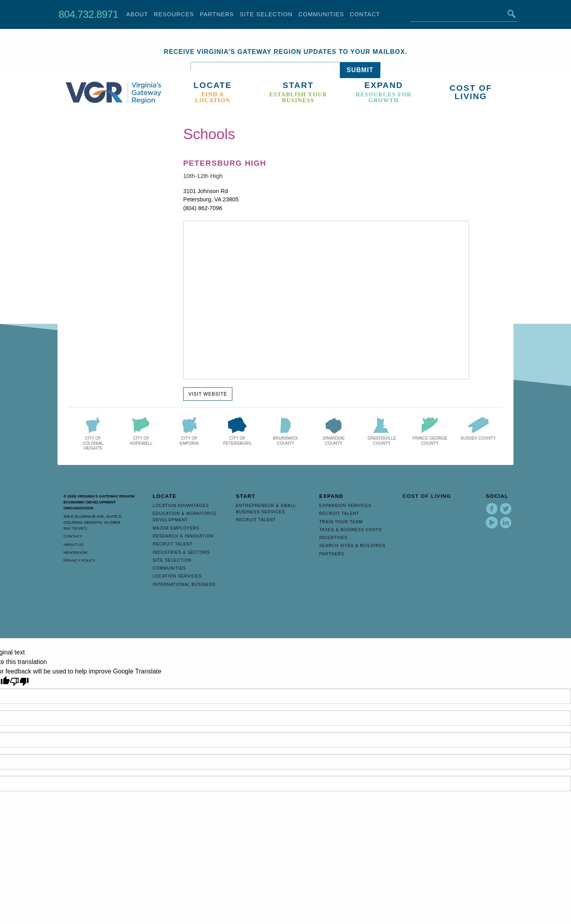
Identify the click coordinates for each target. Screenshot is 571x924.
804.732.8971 (88, 14)
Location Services (177, 576)
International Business (184, 584)
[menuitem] (215, 93)
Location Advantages (181, 506)
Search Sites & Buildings (352, 546)
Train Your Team (341, 522)
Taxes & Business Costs (351, 530)
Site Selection (266, 14)
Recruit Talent (173, 544)
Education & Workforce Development (185, 517)
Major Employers (176, 528)
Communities (321, 14)
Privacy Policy (80, 560)
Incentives (333, 538)
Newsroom (75, 552)
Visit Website (208, 394)
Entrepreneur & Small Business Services (266, 509)
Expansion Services (345, 506)
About (137, 14)
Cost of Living (427, 496)
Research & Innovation (183, 536)
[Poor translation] (19, 682)
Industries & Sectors (181, 552)
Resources (174, 14)
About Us (73, 544)
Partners (217, 14)
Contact (365, 14)
